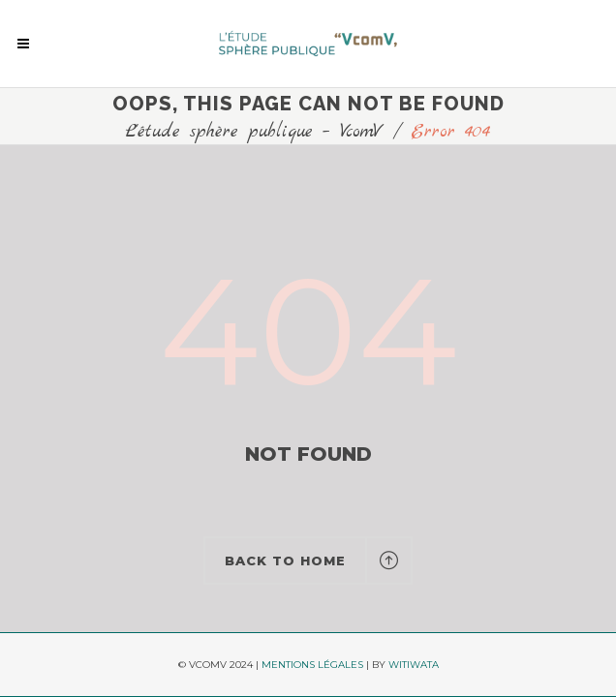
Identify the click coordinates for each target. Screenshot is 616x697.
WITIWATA (414, 665)
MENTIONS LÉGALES (312, 665)
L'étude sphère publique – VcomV (255, 132)
